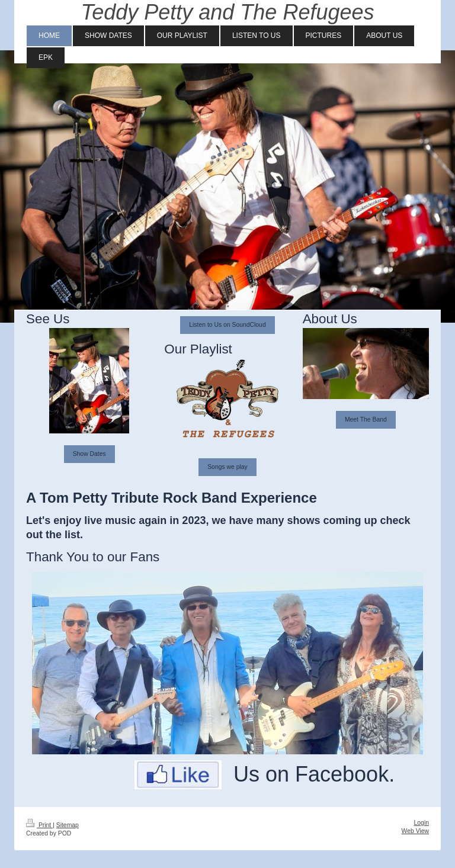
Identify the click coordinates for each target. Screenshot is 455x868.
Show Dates (89, 454)
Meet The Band (366, 419)
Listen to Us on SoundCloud (227, 325)
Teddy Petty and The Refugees (228, 12)
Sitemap (68, 825)
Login (422, 823)
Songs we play (227, 467)
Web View (415, 831)
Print (39, 825)
